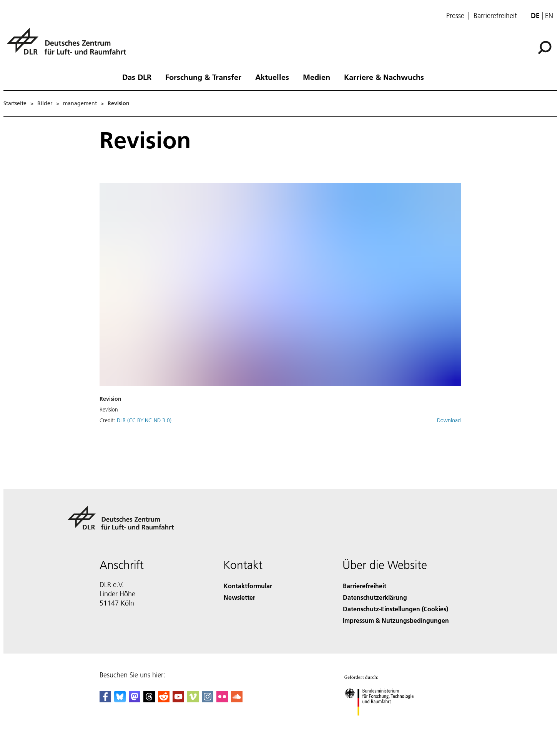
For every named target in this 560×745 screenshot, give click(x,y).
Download (449, 420)
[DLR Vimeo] (193, 700)
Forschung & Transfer (203, 77)
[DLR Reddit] (164, 700)
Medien (317, 77)
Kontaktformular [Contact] (248, 586)
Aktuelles (272, 77)
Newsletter (239, 597)
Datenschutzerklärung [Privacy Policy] (375, 597)
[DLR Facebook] (105, 700)
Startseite (15, 103)
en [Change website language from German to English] (549, 16)
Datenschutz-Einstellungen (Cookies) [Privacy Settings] (395, 609)
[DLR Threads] (149, 700)
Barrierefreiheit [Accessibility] (365, 586)
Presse (455, 16)
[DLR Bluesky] (120, 700)
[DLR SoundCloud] (237, 700)
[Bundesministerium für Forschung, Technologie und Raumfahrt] (387, 723)
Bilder (45, 103)
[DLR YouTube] (178, 700)
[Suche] (545, 48)
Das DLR (137, 77)
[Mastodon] (135, 700)
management (80, 103)
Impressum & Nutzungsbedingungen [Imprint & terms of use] (396, 620)
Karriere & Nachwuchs (384, 77)
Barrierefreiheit (495, 16)
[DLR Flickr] (222, 700)
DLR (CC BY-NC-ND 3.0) (144, 420)
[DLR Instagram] (208, 700)
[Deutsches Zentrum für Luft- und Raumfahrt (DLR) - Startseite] (70, 46)
